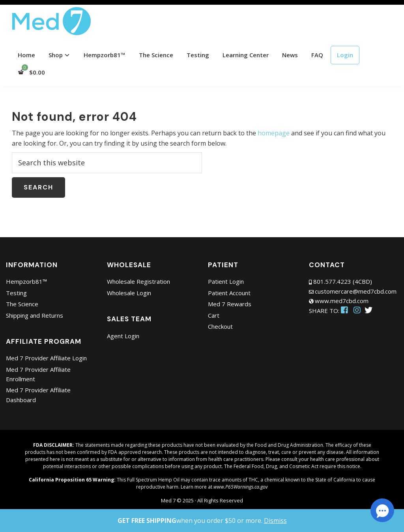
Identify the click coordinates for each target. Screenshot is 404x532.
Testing (16, 293)
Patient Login (226, 281)
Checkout (220, 326)
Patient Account (229, 293)
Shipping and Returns (35, 315)
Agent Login (123, 336)
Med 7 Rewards (230, 304)
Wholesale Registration (138, 281)
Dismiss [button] (275, 521)
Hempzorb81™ (26, 281)
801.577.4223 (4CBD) (343, 281)
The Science (22, 304)
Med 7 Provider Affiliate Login (46, 358)
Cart (214, 315)
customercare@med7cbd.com (356, 291)
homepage (274, 133)
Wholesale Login (129, 293)
